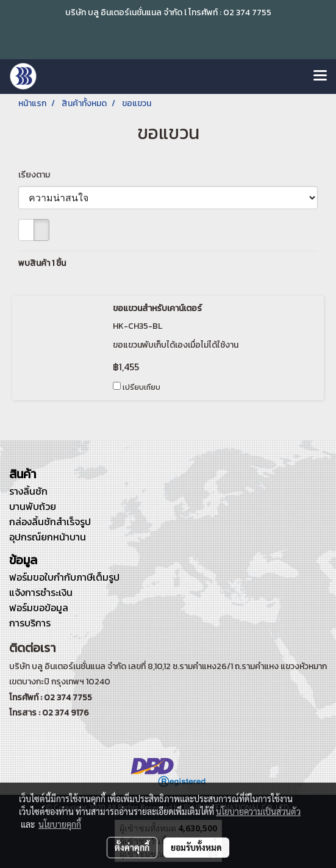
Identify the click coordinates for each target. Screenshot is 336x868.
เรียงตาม (37, 175)
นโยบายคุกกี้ (60, 824)
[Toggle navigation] (320, 76)
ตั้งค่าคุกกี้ (132, 847)
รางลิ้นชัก (28, 491)
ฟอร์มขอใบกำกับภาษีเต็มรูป (64, 577)
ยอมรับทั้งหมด (196, 847)
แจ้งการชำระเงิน (41, 592)
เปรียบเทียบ (141, 387)
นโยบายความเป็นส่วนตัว (258, 811)
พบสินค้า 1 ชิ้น (42, 263)
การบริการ (30, 623)
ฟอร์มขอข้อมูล (39, 608)
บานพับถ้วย (33, 506)
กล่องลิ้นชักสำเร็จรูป (50, 522)
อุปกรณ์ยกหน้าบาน (48, 537)
